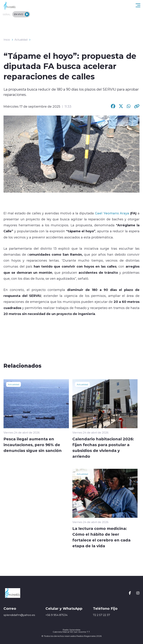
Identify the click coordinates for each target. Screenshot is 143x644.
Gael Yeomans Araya (112, 213)
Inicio (7, 40)
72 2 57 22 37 (101, 615)
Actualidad (21, 40)
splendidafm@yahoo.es (19, 615)
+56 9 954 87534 (56, 615)
